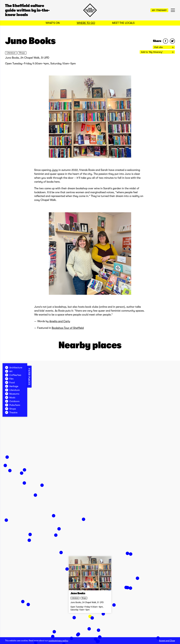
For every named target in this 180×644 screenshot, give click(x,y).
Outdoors (12, 401)
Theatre (11, 412)
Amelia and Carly (60, 321)
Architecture (14, 367)
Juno (55, 170)
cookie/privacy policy (58, 641)
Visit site (164, 47)
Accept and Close (167, 641)
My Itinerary (159, 10)
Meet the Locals (123, 23)
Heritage (12, 386)
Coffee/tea (13, 375)
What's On (53, 23)
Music (10, 397)
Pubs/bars (13, 405)
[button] (53, 637)
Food (10, 382)
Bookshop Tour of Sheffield (68, 328)
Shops (22, 53)
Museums (12, 394)
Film (9, 379)
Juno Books (78, 593)
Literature (11, 53)
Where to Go (86, 23)
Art (9, 371)
